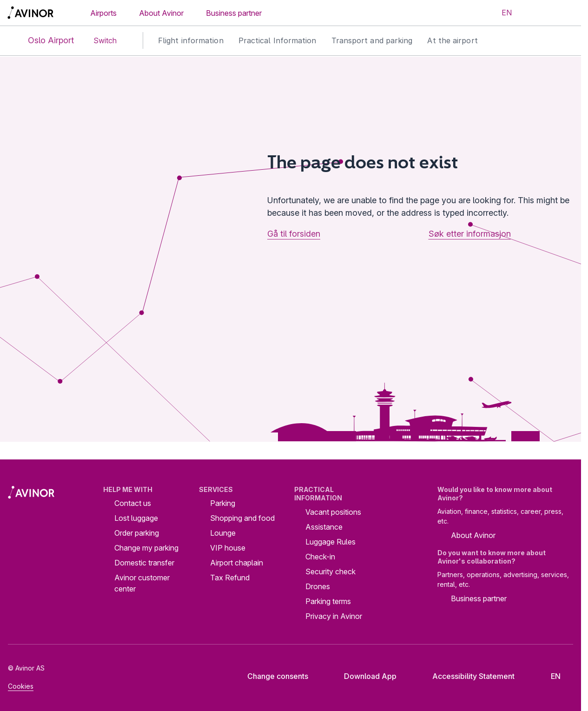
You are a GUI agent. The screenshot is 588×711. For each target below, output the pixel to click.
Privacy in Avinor (334, 616)
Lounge (223, 533)
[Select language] (501, 13)
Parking (223, 503)
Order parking (137, 533)
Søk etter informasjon (470, 234)
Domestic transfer (144, 563)
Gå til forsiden (294, 234)
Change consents (271, 676)
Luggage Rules (330, 542)
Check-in (320, 557)
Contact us (133, 503)
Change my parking (146, 548)
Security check (330, 571)
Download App (363, 676)
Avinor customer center (142, 583)
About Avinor (161, 13)
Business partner (234, 13)
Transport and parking (372, 40)
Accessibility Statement (466, 676)
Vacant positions (333, 512)
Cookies (21, 686)
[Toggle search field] (535, 13)
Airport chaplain (237, 563)
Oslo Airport (43, 41)
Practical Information (277, 40)
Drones (318, 586)
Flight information (191, 40)
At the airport (452, 40)
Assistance (324, 527)
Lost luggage (136, 518)
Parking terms (328, 601)
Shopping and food (242, 518)
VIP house (228, 548)
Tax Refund (230, 578)
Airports (103, 13)
